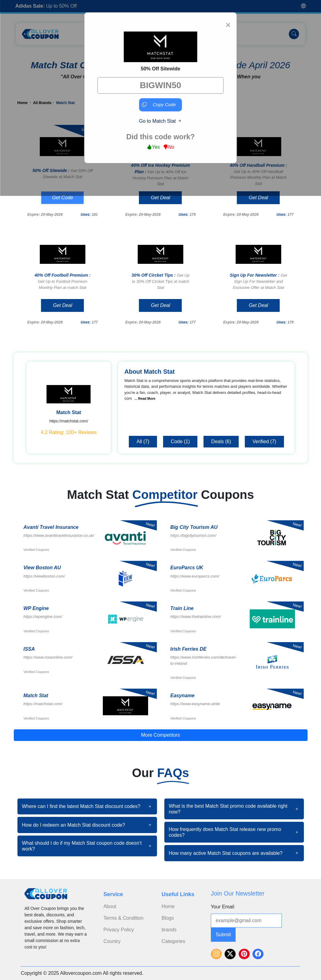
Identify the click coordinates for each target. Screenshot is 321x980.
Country (112, 941)
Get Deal (160, 198)
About (110, 906)
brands (169, 930)
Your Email (223, 907)
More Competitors (160, 735)
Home (168, 906)
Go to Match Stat (160, 121)
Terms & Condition (123, 918)
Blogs (168, 918)
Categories (173, 941)
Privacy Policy (119, 930)
